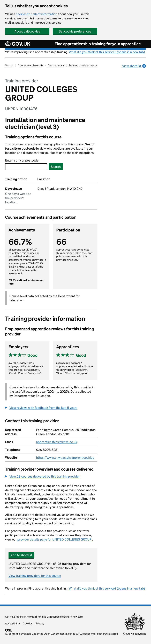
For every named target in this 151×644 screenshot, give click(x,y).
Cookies (28, 623)
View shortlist (134, 66)
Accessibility (12, 623)
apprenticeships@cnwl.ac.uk (57, 442)
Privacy (40, 623)
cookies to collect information (36, 14)
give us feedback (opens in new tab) (62, 617)
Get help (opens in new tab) (21, 617)
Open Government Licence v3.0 (62, 634)
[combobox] (26, 167)
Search (9, 65)
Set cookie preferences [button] (75, 31)
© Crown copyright (135, 634)
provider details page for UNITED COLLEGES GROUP (55, 539)
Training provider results (83, 65)
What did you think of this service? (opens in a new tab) (107, 52)
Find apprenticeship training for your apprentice (98, 44)
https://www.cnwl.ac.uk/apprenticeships (65, 458)
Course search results (31, 65)
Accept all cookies (27, 31)
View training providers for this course (35, 576)
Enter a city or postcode (22, 160)
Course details (56, 65)
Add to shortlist (21, 555)
